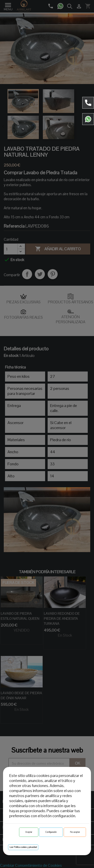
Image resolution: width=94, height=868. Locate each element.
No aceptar (75, 832)
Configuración (51, 832)
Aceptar (29, 832)
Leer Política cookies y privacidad (23, 847)
